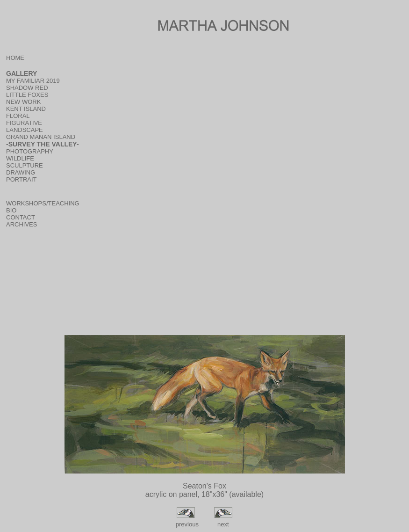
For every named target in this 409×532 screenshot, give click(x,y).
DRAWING (21, 172)
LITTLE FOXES (27, 95)
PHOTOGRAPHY (30, 151)
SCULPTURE (25, 165)
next (223, 524)
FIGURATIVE (24, 123)
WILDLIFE (20, 158)
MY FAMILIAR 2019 (33, 81)
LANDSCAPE (25, 130)
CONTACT (21, 217)
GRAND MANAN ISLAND (41, 137)
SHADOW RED (27, 88)
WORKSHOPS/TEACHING (43, 203)
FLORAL (18, 116)
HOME (15, 58)
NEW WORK (23, 102)
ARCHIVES (22, 224)
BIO (11, 210)
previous (186, 524)
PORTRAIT (22, 179)
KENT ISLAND (26, 109)
